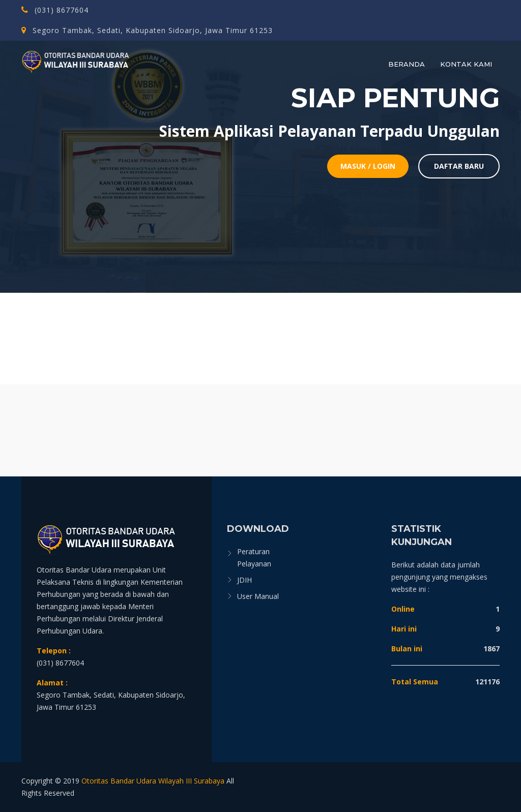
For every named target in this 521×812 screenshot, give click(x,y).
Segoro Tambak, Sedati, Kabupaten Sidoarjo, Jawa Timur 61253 (147, 30)
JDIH (244, 580)
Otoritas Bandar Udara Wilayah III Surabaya (153, 781)
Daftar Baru (459, 166)
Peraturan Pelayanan (254, 558)
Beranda (407, 64)
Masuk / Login (368, 166)
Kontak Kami (466, 64)
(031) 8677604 (55, 10)
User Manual (258, 596)
